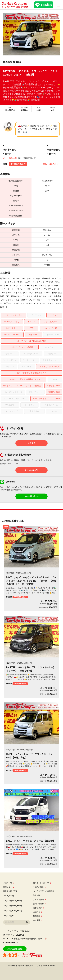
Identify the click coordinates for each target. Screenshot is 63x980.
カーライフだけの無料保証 (45, 891)
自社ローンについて (42, 883)
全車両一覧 (9, 883)
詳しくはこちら (51, 164)
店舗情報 (38, 916)
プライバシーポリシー (46, 966)
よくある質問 (39, 900)
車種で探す (9, 887)
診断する (32, 443)
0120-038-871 (32, 470)
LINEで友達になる (15, 949)
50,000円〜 (9, 916)
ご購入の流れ (39, 887)
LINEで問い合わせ (31, 496)
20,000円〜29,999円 (13, 901)
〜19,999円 (9, 896)
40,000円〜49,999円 (13, 911)
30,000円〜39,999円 (13, 906)
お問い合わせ (39, 904)
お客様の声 (39, 908)
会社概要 (38, 920)
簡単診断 (38, 895)
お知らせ (38, 912)
